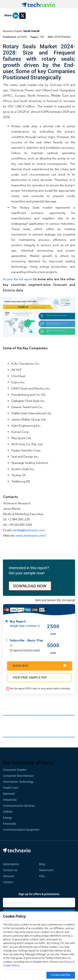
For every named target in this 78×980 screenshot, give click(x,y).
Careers (8, 882)
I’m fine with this (61, 975)
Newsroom (47, 870)
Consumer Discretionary (18, 776)
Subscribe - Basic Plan (27, 643)
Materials (9, 794)
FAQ (43, 876)
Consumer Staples (15, 770)
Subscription (11, 864)
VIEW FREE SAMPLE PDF (30, 677)
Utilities (8, 812)
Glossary (9, 876)
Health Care (11, 788)
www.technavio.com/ (31, 535)
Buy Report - (25, 624)
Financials (9, 824)
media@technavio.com (29, 530)
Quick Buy (40, 666)
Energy (7, 818)
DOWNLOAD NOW (30, 586)
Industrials (10, 800)
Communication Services (19, 806)
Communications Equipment (21, 830)
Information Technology (18, 782)
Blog (43, 864)
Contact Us (10, 870)
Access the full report (18, 279)
